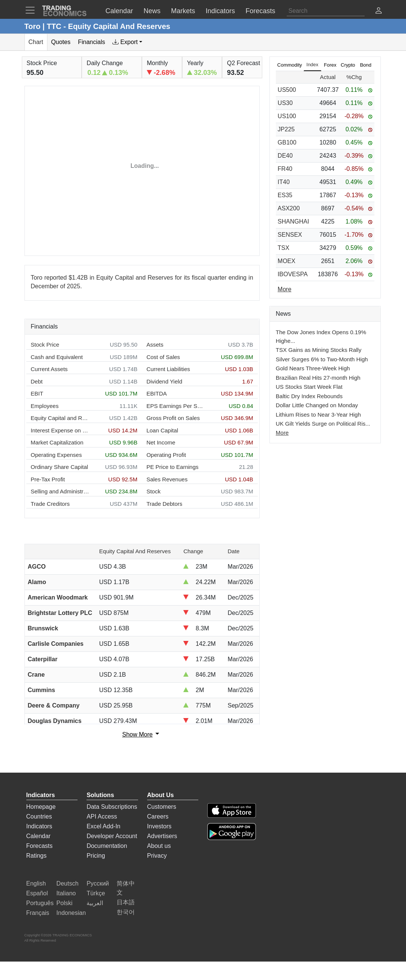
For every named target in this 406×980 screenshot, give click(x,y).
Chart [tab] (36, 42)
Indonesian (71, 913)
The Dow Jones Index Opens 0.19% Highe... (321, 336)
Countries (39, 816)
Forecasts (40, 846)
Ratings (36, 856)
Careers (158, 816)
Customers (162, 807)
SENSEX (290, 235)
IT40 (284, 182)
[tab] (127, 42)
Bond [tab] (366, 65)
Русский (98, 883)
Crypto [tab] (348, 65)
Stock (154, 491)
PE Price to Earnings (172, 467)
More (282, 433)
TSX (284, 248)
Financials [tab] (91, 42)
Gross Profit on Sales (173, 418)
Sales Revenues (167, 479)
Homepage (41, 807)
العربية (95, 903)
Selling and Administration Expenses (60, 491)
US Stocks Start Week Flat (309, 387)
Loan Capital (162, 430)
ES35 (285, 195)
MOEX (287, 261)
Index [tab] (312, 65)
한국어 (126, 912)
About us (159, 846)
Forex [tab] (330, 65)
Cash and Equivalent (57, 357)
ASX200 (289, 208)
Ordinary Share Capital (60, 467)
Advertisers (162, 836)
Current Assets (49, 369)
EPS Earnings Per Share (176, 406)
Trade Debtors (164, 504)
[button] (379, 11)
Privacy (157, 856)
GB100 (287, 142)
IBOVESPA (293, 274)
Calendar (39, 836)
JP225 (286, 129)
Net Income (161, 442)
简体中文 (126, 888)
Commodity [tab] (290, 65)
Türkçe (96, 893)
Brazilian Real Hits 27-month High (318, 378)
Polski (65, 903)
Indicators (39, 826)
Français (38, 913)
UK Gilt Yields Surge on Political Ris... (323, 424)
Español (37, 893)
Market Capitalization (57, 442)
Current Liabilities (168, 369)
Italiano (66, 893)
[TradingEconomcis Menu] (32, 10)
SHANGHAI (293, 221)
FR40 (285, 169)
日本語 (126, 902)
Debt (37, 381)
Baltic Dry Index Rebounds (309, 396)
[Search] (326, 11)
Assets (155, 345)
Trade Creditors (50, 504)
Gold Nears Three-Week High (313, 368)
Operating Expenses (56, 455)
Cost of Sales (163, 357)
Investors (159, 826)
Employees (45, 406)
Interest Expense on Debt (60, 430)
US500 (287, 90)
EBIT (37, 393)
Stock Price (45, 345)
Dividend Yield (164, 381)
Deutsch (68, 883)
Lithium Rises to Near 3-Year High (318, 415)
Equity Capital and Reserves (60, 418)
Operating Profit (166, 455)
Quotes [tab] (61, 42)
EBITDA (157, 393)
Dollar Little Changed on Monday (317, 405)
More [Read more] (284, 289)
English (36, 883)
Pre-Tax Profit (48, 479)
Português (40, 903)
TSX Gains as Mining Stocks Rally (319, 350)
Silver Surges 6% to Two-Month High (322, 359)
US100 (287, 116)
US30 (285, 103)
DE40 (285, 156)
